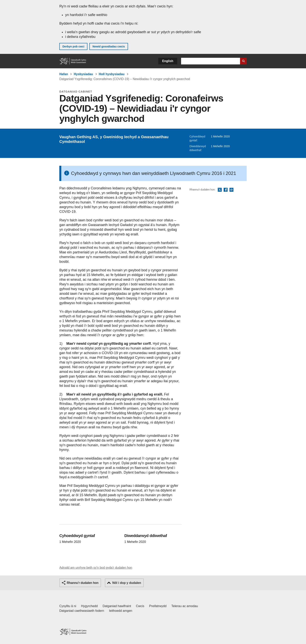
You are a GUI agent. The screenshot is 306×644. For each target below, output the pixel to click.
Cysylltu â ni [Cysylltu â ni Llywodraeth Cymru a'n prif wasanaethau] (68, 606)
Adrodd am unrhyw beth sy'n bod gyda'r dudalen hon (96, 568)
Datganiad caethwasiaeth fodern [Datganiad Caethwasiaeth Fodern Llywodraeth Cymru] (82, 611)
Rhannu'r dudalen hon (83, 583)
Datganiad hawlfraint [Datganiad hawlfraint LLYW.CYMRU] (117, 606)
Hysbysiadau (83, 74)
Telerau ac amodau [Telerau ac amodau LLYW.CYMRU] (185, 606)
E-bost (231, 190)
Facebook (226, 190)
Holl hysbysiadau (112, 74)
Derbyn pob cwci (73, 46)
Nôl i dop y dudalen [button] (127, 583)
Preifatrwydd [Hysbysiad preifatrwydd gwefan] (158, 606)
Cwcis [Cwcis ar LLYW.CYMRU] (140, 606)
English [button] (168, 61)
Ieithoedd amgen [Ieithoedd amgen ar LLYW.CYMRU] (121, 611)
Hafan (64, 74)
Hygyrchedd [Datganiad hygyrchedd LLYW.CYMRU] (89, 606)
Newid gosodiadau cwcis (109, 46)
